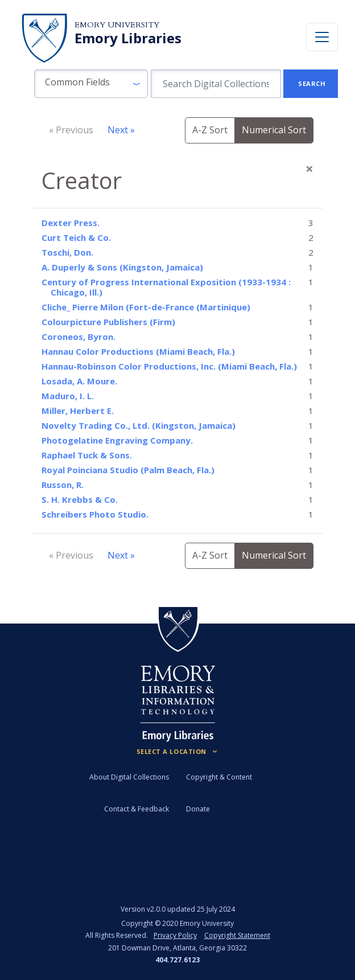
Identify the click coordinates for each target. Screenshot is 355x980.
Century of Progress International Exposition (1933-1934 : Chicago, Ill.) (166, 287)
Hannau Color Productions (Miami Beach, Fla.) (138, 351)
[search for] (216, 84)
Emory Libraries (128, 38)
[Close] (309, 169)
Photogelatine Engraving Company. (117, 440)
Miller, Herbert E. (78, 411)
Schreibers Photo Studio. (95, 514)
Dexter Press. (71, 223)
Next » (121, 130)
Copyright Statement (237, 935)
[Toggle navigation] (322, 37)
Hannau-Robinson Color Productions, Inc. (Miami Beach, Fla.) (169, 366)
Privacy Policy (175, 935)
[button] (91, 84)
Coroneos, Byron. (79, 337)
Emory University (117, 25)
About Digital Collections (129, 777)
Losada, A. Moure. (79, 381)
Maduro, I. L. (68, 396)
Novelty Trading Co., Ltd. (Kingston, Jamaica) (139, 425)
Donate (198, 809)
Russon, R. (63, 485)
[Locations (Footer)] (178, 752)
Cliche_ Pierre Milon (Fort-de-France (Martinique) (146, 307)
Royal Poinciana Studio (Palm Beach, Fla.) (128, 470)
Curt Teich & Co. (76, 237)
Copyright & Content (219, 777)
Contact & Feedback (137, 809)
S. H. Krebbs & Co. (80, 499)
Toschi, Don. (67, 252)
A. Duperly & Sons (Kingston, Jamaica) (122, 267)
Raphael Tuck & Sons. (87, 455)
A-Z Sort (210, 130)
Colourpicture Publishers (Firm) (108, 322)
